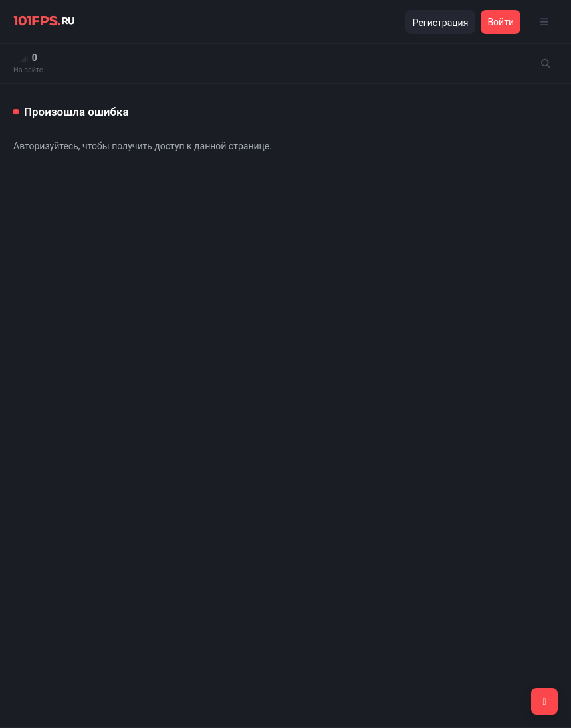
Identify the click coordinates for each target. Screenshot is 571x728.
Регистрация (441, 23)
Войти (501, 22)
